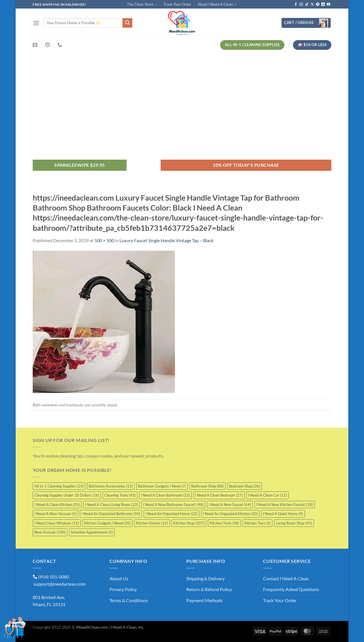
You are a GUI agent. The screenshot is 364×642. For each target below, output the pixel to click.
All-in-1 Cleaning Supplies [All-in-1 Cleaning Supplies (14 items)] (59, 486)
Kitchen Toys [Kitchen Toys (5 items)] (258, 523)
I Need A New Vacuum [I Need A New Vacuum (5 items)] (55, 514)
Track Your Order (177, 4)
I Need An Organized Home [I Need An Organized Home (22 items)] (171, 514)
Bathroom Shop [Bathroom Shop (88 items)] (207, 486)
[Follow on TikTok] (307, 5)
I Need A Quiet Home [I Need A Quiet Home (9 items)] (283, 514)
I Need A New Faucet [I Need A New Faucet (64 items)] (230, 505)
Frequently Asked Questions (291, 589)
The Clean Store (142, 4)
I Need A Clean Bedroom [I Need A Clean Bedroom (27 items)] (219, 495)
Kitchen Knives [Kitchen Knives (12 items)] (152, 523)
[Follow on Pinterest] (318, 5)
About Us (119, 578)
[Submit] (127, 23)
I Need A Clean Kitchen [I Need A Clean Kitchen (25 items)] (57, 505)
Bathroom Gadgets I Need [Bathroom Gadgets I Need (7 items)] (162, 486)
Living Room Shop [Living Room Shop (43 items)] (294, 523)
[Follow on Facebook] (296, 5)
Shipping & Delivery (205, 578)
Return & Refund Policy (209, 589)
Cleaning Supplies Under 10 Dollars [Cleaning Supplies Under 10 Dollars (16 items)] (67, 495)
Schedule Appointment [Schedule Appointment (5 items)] (92, 532)
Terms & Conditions (129, 600)
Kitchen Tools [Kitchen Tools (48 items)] (224, 523)
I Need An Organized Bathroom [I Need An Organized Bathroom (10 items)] (111, 514)
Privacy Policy (123, 589)
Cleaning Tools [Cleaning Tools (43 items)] (120, 495)
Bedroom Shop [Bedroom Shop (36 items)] (245, 486)
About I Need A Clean (217, 4)
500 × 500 (104, 240)
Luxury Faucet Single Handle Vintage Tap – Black (167, 240)
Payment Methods (204, 600)
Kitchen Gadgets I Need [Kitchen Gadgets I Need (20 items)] (107, 523)
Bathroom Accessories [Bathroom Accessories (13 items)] (111, 486)
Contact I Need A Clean (286, 578)
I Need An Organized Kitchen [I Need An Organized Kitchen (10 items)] (230, 514)
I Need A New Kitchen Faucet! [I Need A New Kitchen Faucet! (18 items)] (285, 505)
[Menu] (36, 23)
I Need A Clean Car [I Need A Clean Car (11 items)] (267, 495)
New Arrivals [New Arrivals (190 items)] (50, 532)
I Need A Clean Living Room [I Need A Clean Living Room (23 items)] (111, 505)
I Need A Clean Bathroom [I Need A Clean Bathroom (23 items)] (165, 495)
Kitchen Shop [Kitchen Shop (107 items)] (189, 523)
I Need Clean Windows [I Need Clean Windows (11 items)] (57, 523)
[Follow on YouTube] (328, 5)
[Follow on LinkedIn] (323, 5)
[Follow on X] (312, 5)
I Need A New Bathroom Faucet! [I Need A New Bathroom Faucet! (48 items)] (173, 505)
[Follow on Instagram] (301, 5)
